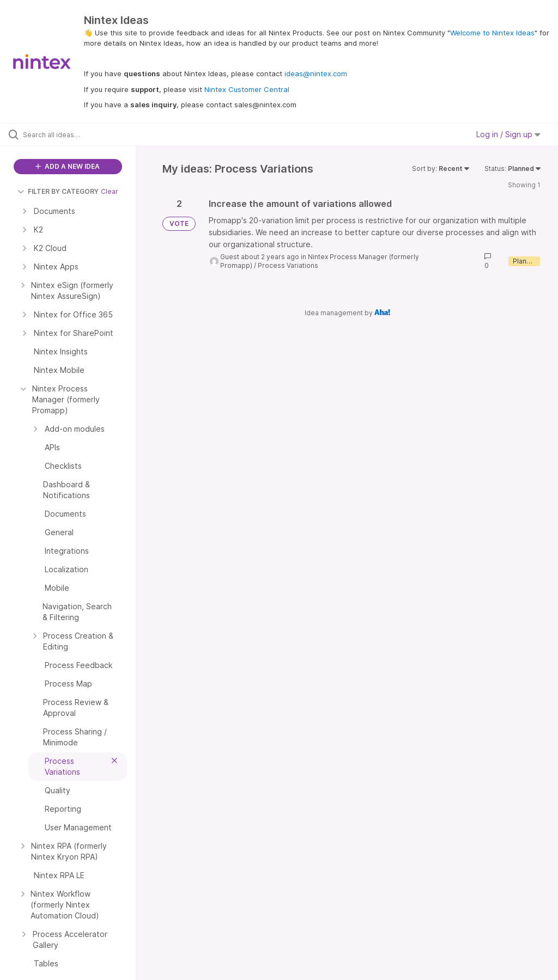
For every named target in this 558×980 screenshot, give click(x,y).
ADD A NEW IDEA (68, 166)
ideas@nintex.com (316, 73)
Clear (110, 191)
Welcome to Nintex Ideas (492, 33)
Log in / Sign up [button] (508, 134)
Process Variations (288, 265)
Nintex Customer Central (247, 89)
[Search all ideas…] (74, 134)
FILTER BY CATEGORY (58, 191)
